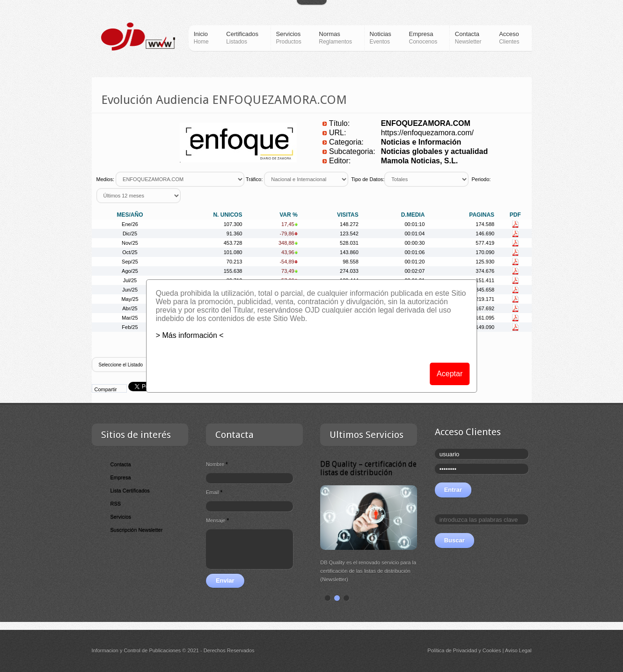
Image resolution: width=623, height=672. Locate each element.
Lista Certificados (130, 490)
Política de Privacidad (452, 650)
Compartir (106, 389)
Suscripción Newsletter (137, 530)
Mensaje (217, 520)
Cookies (492, 650)
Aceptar (450, 374)
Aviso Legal (518, 650)
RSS (116, 504)
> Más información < (190, 335)
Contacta (121, 464)
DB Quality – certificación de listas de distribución (368, 468)
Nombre (217, 464)
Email (214, 492)
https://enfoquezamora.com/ (427, 133)
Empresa (121, 477)
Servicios (121, 517)
